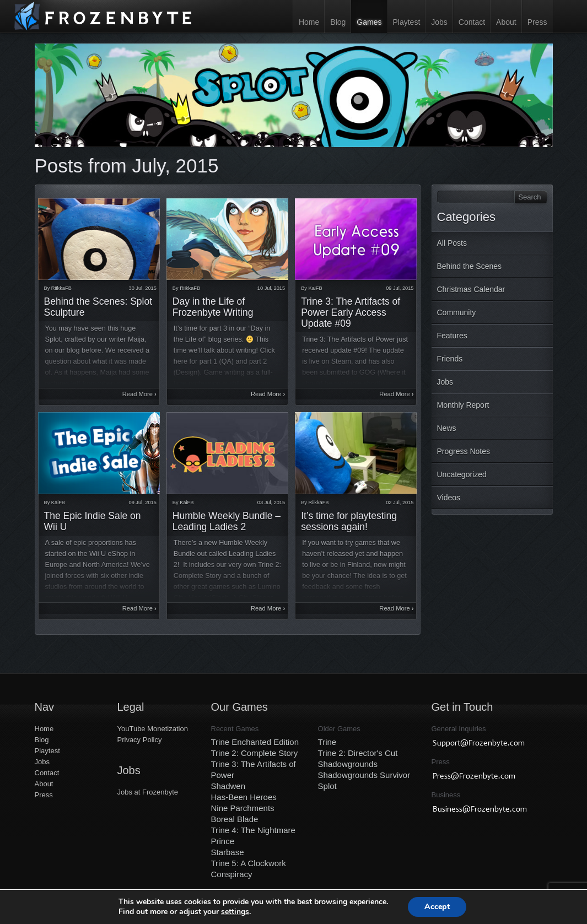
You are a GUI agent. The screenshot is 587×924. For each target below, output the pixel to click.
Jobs (439, 22)
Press (537, 22)
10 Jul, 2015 (271, 288)
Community (457, 312)
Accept (437, 907)
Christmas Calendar (471, 289)
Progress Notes (464, 451)
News (447, 428)
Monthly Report (463, 405)
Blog (338, 22)
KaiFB (316, 288)
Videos (449, 498)
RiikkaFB (61, 288)
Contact (472, 22)
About (506, 22)
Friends (450, 359)
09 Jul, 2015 (400, 288)
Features (452, 336)
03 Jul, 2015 (271, 502)
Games (369, 22)
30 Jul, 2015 (143, 288)
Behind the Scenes (470, 266)
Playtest (406, 22)
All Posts (452, 243)
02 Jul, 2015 (400, 502)
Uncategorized (462, 474)
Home (309, 22)
